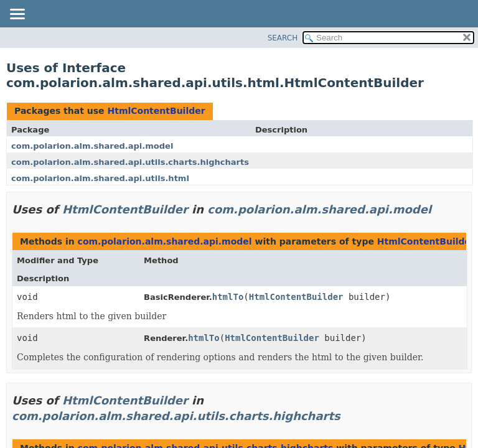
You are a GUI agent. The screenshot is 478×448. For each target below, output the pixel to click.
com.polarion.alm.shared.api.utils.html (100, 178)
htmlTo (228, 297)
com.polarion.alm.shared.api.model (92, 146)
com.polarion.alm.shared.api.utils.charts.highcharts (130, 162)
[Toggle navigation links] (17, 15)
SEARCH (283, 38)
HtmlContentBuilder (156, 111)
